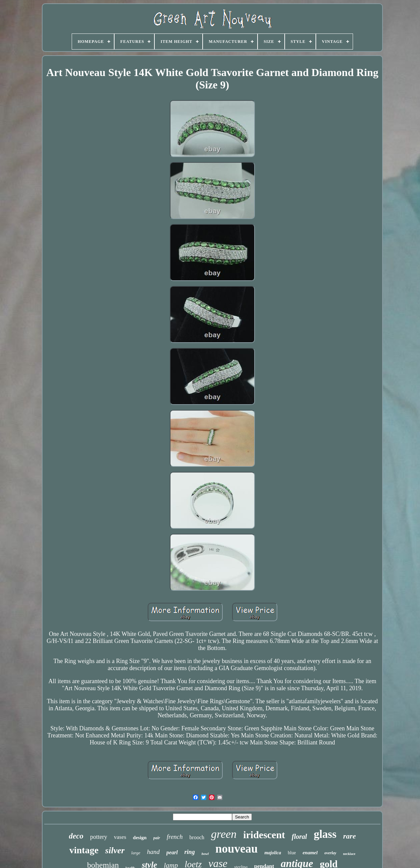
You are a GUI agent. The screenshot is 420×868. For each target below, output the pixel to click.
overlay (330, 853)
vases (120, 837)
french (175, 837)
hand (153, 852)
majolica (273, 853)
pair (157, 838)
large (136, 853)
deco (76, 836)
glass (325, 834)
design (140, 838)
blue (292, 853)
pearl (172, 852)
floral (299, 837)
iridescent (264, 835)
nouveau (236, 849)
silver (115, 850)
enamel (310, 853)
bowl (205, 854)
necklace (349, 854)
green (224, 834)
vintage (84, 850)
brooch (197, 837)
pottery (99, 837)
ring (190, 852)
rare (350, 836)
